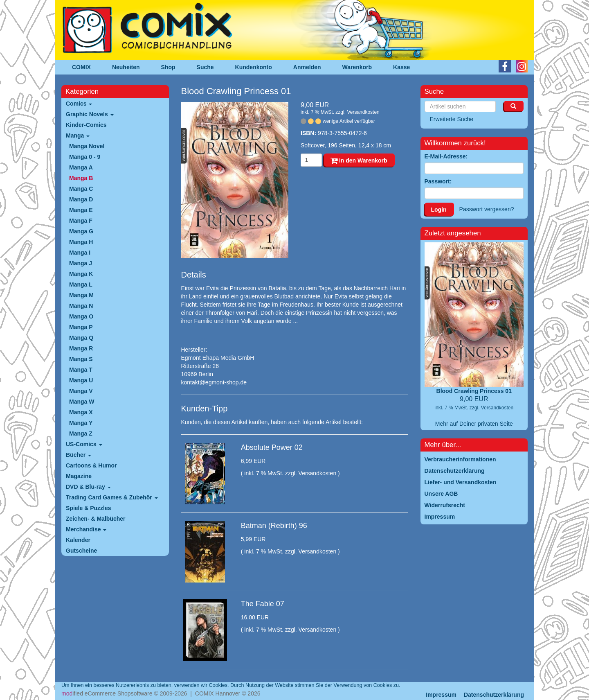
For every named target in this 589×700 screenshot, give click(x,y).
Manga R (81, 348)
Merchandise (86, 529)
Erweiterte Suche (452, 119)
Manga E (81, 210)
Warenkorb (357, 67)
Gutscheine (81, 551)
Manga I (80, 253)
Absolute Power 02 (272, 447)
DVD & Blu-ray (88, 487)
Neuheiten (126, 67)
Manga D (81, 199)
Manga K (81, 274)
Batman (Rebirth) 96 (274, 526)
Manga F (81, 221)
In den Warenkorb (359, 160)
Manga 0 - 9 (85, 157)
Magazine (79, 476)
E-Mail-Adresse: (446, 156)
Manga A (81, 167)
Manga (78, 135)
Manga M (81, 295)
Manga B (81, 178)
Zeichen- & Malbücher (96, 519)
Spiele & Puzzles (88, 508)
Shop (168, 67)
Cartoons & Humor (91, 465)
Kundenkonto (254, 67)
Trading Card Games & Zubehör (112, 497)
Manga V (81, 391)
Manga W (82, 402)
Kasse (401, 67)
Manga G (81, 231)
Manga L (81, 285)
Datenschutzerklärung (494, 695)
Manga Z (81, 434)
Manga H (81, 242)
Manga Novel (87, 146)
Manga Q (81, 338)
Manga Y (81, 423)
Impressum (441, 695)
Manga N (81, 306)
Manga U (81, 380)
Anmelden (307, 67)
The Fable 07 (263, 604)
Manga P (81, 327)
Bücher (79, 455)
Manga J (81, 263)
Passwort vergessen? (487, 209)
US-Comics (84, 444)
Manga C (81, 189)
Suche (205, 67)
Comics (79, 104)
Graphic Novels (90, 114)
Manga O (81, 316)
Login (439, 210)
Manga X (81, 412)
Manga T (81, 370)
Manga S (81, 359)
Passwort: (438, 181)
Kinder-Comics (86, 125)
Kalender (78, 540)
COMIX (81, 67)
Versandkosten (363, 112)
